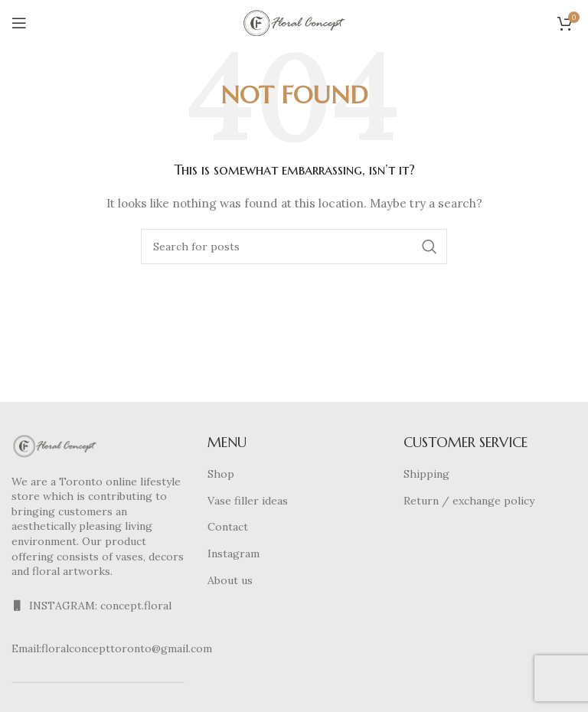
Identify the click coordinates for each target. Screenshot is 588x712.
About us (230, 580)
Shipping (426, 474)
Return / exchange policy (469, 501)
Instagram (234, 554)
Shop (221, 474)
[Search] (294, 247)
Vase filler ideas (248, 501)
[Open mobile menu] (19, 23)
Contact (228, 527)
